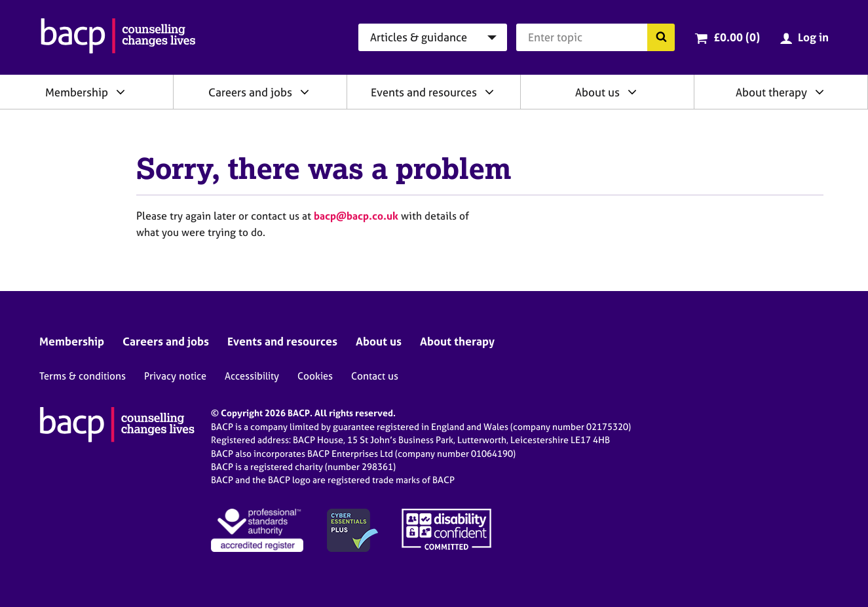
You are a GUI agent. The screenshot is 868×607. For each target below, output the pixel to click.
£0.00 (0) (737, 37)
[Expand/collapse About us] (632, 92)
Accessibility (252, 376)
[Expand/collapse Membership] (121, 92)
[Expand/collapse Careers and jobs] (305, 92)
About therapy (771, 92)
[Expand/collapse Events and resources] (489, 92)
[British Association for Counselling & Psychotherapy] (118, 37)
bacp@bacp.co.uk (356, 216)
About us (597, 92)
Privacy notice (175, 376)
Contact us (375, 376)
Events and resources (424, 92)
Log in (813, 37)
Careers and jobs (250, 92)
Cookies (315, 376)
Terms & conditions (83, 376)
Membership (77, 92)
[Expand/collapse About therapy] (820, 92)
